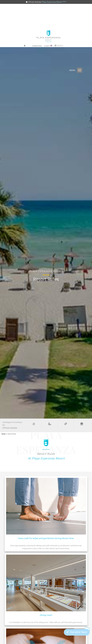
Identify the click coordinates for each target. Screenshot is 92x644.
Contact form (37, 46)
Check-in (59, 46)
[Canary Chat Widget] (76, 632)
